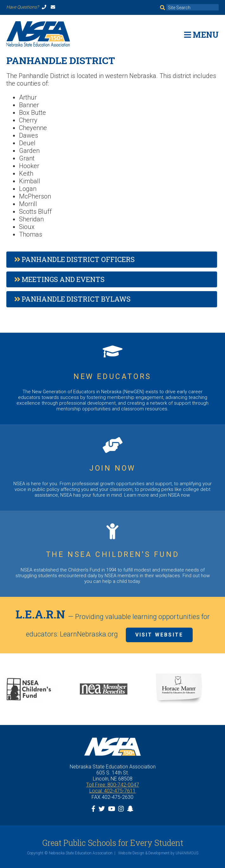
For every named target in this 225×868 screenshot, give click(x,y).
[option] (38, 689)
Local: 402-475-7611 (113, 791)
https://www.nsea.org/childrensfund (113, 554)
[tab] (112, 260)
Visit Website (159, 635)
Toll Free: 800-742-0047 (113, 785)
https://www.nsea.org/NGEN (113, 379)
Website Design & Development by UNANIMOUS (158, 853)
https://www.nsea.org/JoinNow (113, 467)
